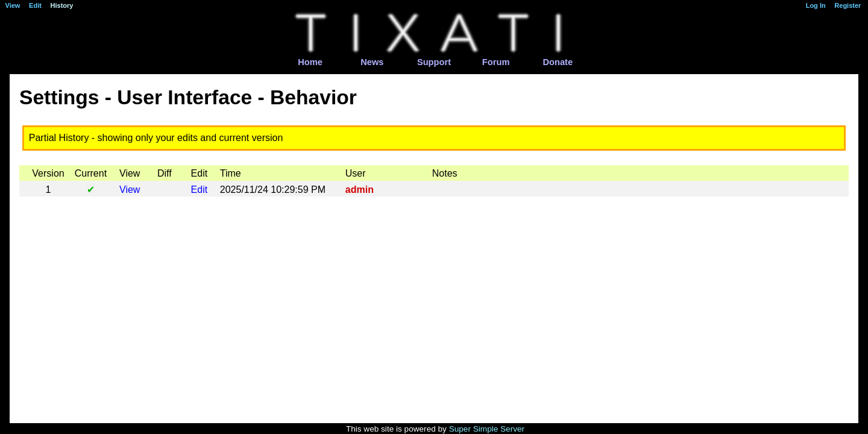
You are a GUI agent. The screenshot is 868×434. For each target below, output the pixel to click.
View (130, 190)
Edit (200, 190)
